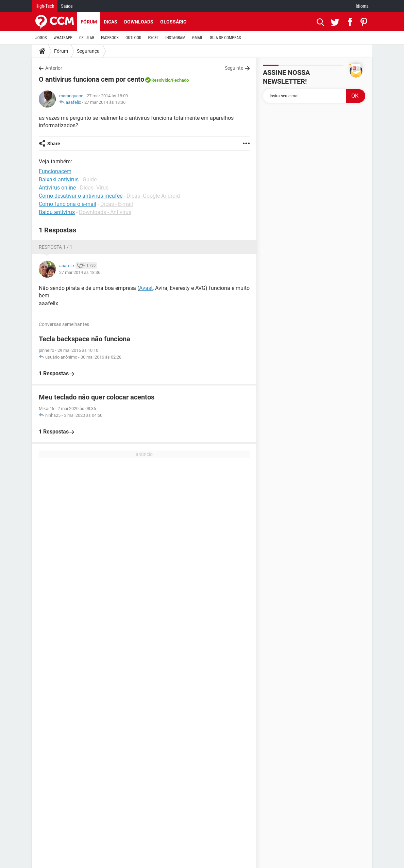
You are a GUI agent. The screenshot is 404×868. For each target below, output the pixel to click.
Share (54, 144)
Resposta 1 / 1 (56, 247)
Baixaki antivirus (59, 179)
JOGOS (41, 38)
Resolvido (161, 80)
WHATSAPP (63, 38)
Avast (146, 288)
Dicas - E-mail (117, 204)
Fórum (89, 22)
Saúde (67, 6)
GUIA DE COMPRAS (225, 38)
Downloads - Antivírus (105, 212)
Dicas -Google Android (153, 196)
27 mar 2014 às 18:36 (105, 102)
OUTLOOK (133, 38)
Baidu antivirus (57, 212)
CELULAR (87, 38)
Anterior (54, 68)
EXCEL (153, 38)
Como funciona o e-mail (68, 204)
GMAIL (198, 38)
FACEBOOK (110, 38)
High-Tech (45, 6)
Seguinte (234, 68)
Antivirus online (57, 188)
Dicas (111, 22)
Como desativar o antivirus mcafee (81, 196)
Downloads (139, 22)
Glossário (173, 22)
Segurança (88, 51)
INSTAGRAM (175, 38)
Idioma (362, 6)
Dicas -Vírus (94, 188)
